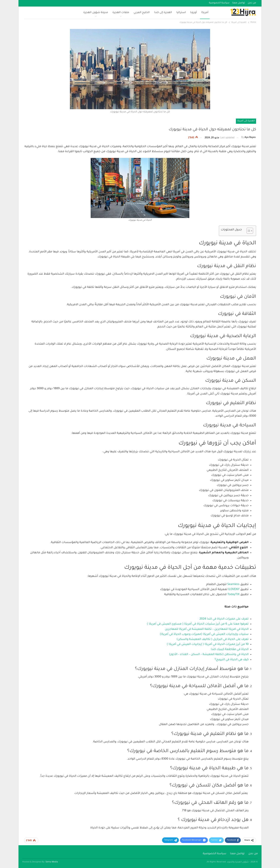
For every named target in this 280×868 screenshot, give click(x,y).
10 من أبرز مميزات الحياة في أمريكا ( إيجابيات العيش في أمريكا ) (208, 644)
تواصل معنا (239, 3)
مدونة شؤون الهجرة (96, 13)
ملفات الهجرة (121, 13)
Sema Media (52, 862)
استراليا (181, 13)
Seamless (233, 585)
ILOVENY (234, 590)
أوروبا (194, 13)
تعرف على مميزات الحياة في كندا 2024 (224, 619)
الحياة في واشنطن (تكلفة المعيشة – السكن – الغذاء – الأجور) (209, 655)
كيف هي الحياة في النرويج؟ (232, 660)
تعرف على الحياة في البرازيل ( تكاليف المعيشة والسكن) (213, 639)
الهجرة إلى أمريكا (246, 121)
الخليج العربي (142, 13)
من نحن (252, 3)
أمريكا (205, 13)
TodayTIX (234, 595)
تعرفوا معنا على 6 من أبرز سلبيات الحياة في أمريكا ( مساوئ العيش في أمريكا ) (198, 624)
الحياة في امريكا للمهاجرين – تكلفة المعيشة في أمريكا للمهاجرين (207, 629)
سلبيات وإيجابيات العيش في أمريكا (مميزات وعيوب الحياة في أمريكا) (204, 634)
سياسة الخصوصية (219, 3)
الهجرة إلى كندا (163, 13)
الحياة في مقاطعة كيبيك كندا (230, 650)
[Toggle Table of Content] (248, 231)
